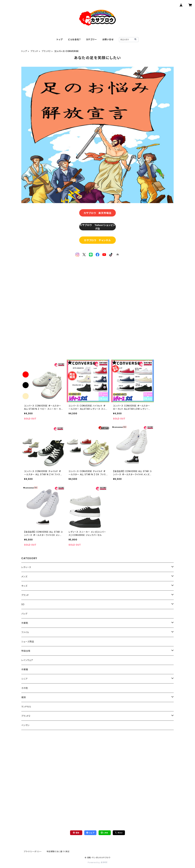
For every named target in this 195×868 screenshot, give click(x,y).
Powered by (97, 862)
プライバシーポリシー (33, 851)
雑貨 (24, 697)
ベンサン (25, 725)
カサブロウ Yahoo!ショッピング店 (97, 227)
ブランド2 (46, 51)
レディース (26, 567)
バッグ (24, 614)
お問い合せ (108, 39)
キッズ (24, 586)
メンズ (24, 576)
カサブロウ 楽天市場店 (98, 213)
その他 (25, 688)
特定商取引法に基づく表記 (58, 851)
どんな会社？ (74, 39)
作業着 (25, 669)
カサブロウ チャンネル (97, 240)
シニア (24, 679)
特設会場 (26, 651)
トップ (59, 39)
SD (23, 604)
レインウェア (27, 660)
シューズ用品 (28, 642)
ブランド (34, 51)
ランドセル (26, 707)
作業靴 (25, 623)
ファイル (25, 632)
